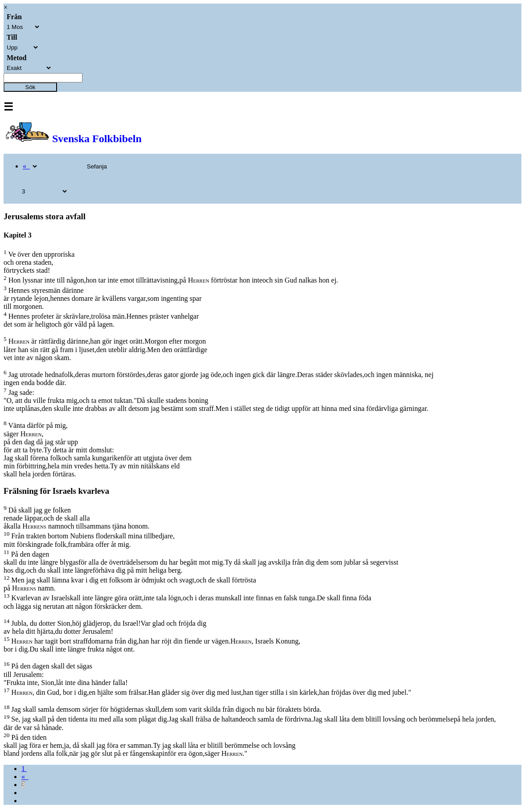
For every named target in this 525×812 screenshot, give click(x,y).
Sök (31, 87)
